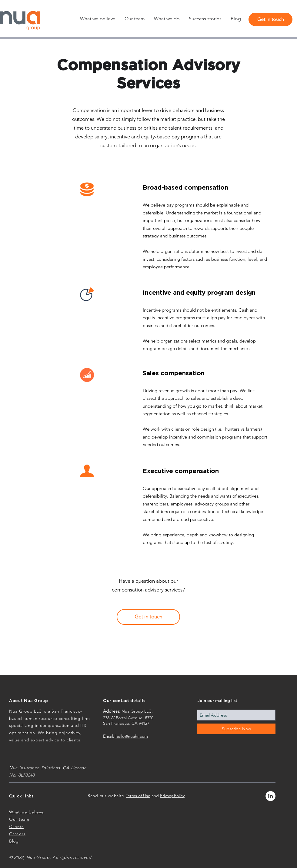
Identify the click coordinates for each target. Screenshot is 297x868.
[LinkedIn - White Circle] (270, 796)
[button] (167, 19)
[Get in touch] (270, 19)
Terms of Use (138, 796)
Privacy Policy (172, 796)
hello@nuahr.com (132, 736)
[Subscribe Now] (236, 729)
